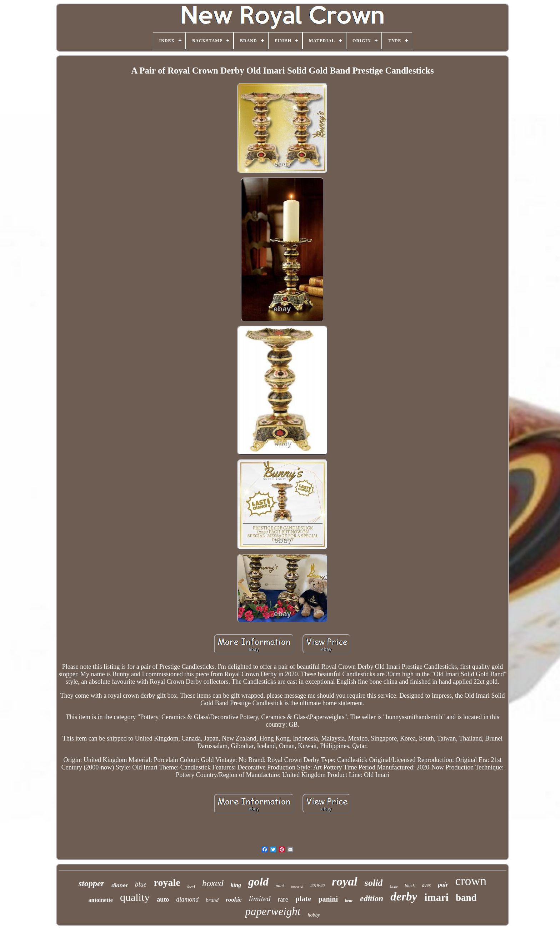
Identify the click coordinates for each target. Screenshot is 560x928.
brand (212, 900)
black (410, 885)
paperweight (273, 911)
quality (135, 897)
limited (260, 899)
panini (328, 899)
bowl (191, 886)
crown (471, 881)
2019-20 (317, 886)
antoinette (100, 900)
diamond (187, 899)
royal (345, 881)
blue (141, 884)
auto (163, 899)
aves (426, 885)
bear (349, 901)
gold (258, 882)
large (394, 886)
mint (280, 885)
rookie (234, 900)
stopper (91, 883)
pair (443, 885)
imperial (297, 886)
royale (167, 882)
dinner (120, 885)
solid (374, 883)
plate (303, 899)
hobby (314, 915)
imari (436, 897)
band (466, 898)
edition (372, 899)
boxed (213, 883)
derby (404, 897)
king (236, 885)
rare (283, 899)
